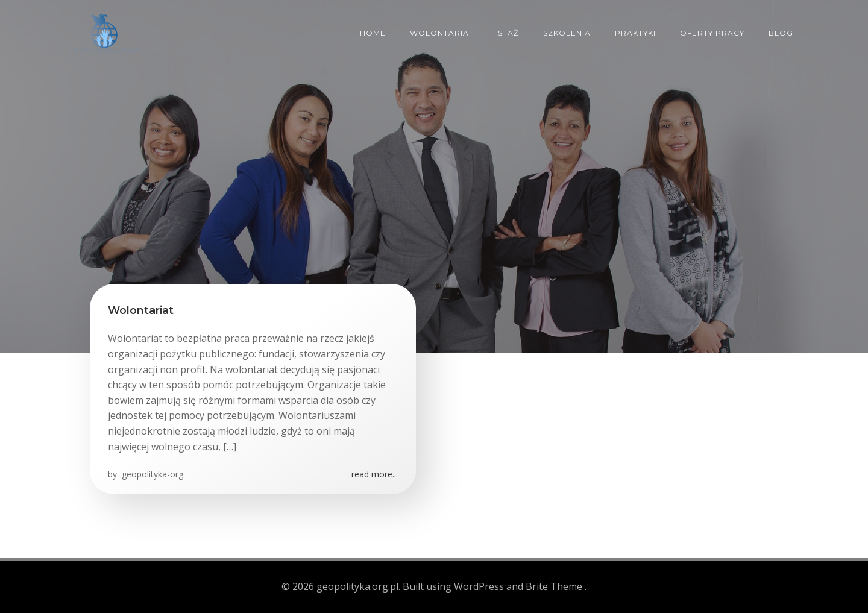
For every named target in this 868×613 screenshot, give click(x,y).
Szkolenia (567, 33)
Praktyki (635, 33)
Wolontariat (442, 33)
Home (373, 33)
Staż (508, 33)
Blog (781, 33)
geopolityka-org (151, 474)
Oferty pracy (712, 33)
